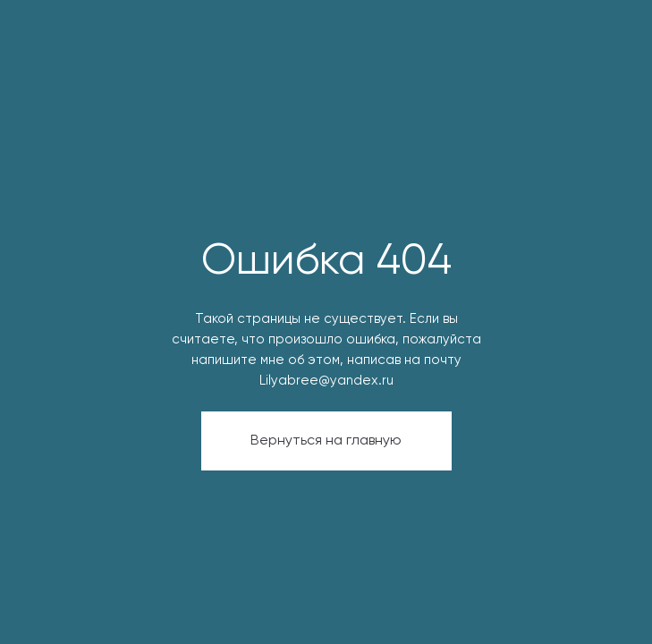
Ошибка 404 (326, 262)
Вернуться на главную (326, 441)
